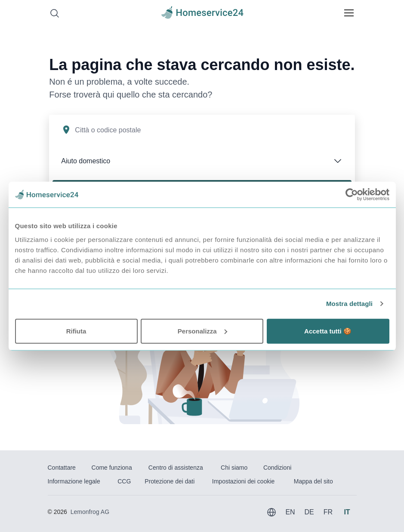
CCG (124, 481)
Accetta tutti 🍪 (328, 331)
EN (290, 512)
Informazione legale (74, 481)
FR (328, 512)
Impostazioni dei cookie (244, 481)
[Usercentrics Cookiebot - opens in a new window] (352, 195)
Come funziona (112, 468)
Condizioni (277, 468)
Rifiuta (76, 331)
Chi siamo (234, 468)
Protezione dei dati (170, 481)
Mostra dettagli (349, 304)
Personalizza (202, 331)
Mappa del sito (313, 481)
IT (347, 512)
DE (309, 512)
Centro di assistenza (176, 468)
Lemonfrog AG (90, 512)
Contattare (62, 468)
